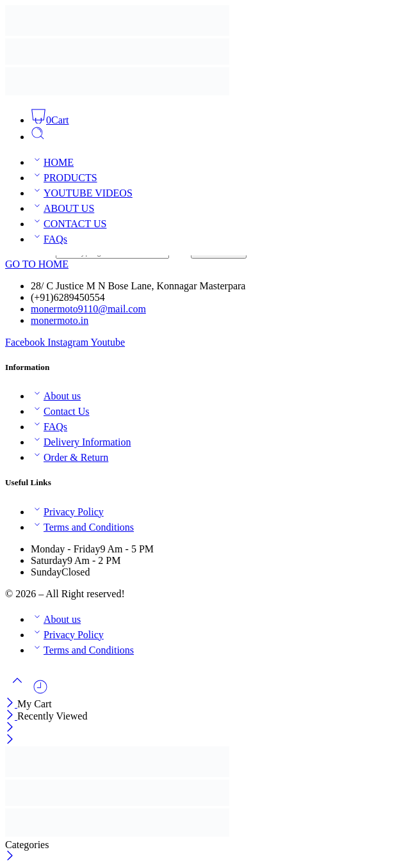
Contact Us (60, 411)
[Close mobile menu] (10, 740)
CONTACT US (69, 224)
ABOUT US (62, 208)
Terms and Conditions (82, 527)
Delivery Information (81, 442)
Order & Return (69, 457)
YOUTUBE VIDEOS (82, 193)
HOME (52, 162)
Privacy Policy (67, 512)
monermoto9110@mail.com (88, 309)
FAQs (49, 239)
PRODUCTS (64, 178)
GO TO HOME (37, 264)
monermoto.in (60, 320)
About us (56, 396)
